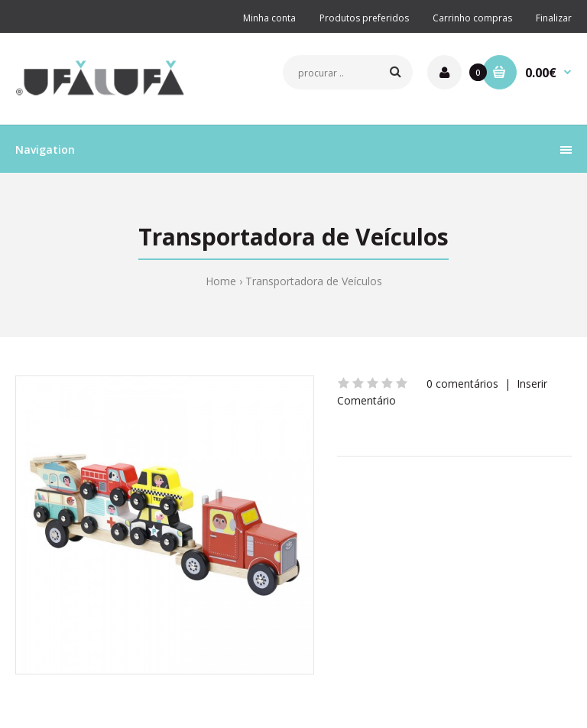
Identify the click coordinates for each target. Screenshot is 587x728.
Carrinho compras (472, 18)
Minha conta (269, 18)
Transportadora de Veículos (314, 281)
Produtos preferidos (364, 18)
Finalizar (554, 18)
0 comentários (462, 383)
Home (221, 281)
